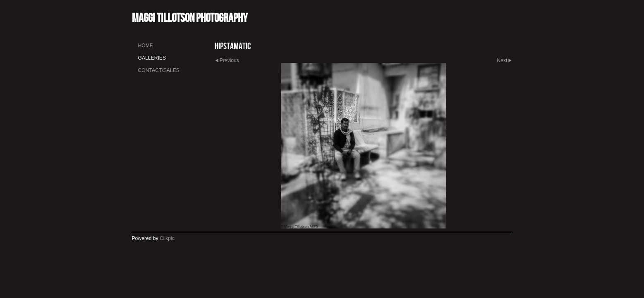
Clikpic (167, 238)
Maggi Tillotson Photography (190, 18)
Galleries (152, 58)
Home (146, 46)
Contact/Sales (159, 70)
